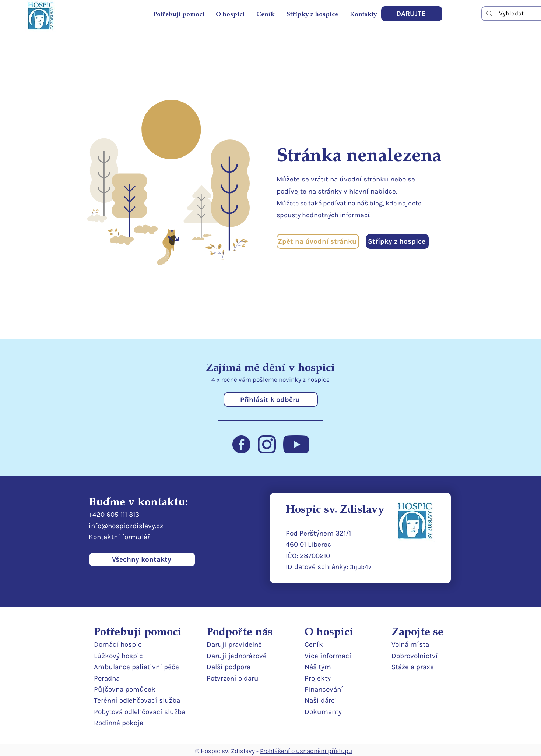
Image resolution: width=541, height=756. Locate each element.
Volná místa (410, 644)
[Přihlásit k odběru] (271, 400)
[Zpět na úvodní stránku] (318, 241)
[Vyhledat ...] (514, 13)
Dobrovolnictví (415, 656)
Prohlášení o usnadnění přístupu (306, 751)
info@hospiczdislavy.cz (126, 526)
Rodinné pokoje (119, 723)
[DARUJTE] (412, 14)
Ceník (314, 644)
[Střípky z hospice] (397, 241)
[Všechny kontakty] (142, 559)
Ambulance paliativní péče (136, 667)
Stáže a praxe (413, 667)
